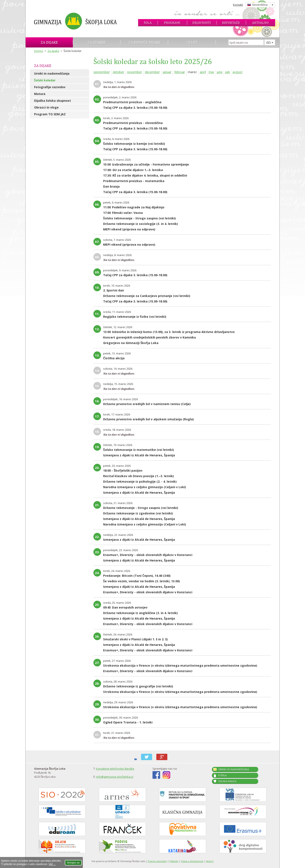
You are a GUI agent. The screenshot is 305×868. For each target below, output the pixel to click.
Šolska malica (227, 781)
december (152, 72)
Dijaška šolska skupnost (53, 101)
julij (227, 72)
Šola (148, 23)
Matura (40, 94)
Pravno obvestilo (157, 861)
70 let (192, 42)
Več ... (52, 864)
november (135, 72)
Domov (39, 51)
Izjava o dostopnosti (192, 861)
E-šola (222, 775)
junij (220, 72)
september (102, 72)
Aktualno (260, 23)
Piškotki (174, 861)
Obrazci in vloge (46, 107)
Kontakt (238, 5)
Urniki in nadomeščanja (52, 73)
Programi (172, 23)
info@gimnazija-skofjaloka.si (115, 777)
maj (211, 72)
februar (180, 72)
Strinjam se (73, 863)
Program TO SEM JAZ (50, 114)
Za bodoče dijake (144, 42)
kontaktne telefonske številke (115, 769)
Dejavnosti (202, 23)
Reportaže (231, 23)
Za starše (97, 42)
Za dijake (49, 42)
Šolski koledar (45, 80)
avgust (238, 72)
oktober (119, 72)
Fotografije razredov (50, 87)
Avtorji (210, 861)
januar (167, 72)
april (203, 72)
